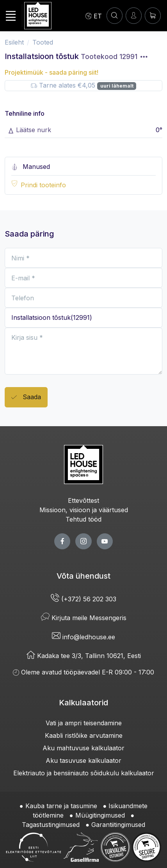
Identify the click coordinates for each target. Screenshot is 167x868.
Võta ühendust (83, 576)
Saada (26, 397)
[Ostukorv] (153, 15)
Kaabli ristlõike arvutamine (84, 735)
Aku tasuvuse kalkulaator (83, 760)
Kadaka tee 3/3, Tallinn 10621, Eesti (84, 656)
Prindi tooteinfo (43, 185)
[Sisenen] (134, 15)
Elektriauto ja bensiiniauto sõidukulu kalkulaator (84, 773)
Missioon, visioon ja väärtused (84, 510)
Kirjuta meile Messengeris (84, 618)
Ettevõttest (83, 500)
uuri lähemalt (117, 86)
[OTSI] (115, 15)
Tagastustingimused (51, 825)
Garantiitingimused (118, 825)
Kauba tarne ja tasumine (61, 806)
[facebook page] (62, 541)
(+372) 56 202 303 (83, 599)
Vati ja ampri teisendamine (84, 723)
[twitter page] (83, 541)
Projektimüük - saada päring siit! (52, 72)
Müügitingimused (100, 815)
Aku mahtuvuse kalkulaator (83, 748)
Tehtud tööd (83, 519)
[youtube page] (105, 541)
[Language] (94, 16)
